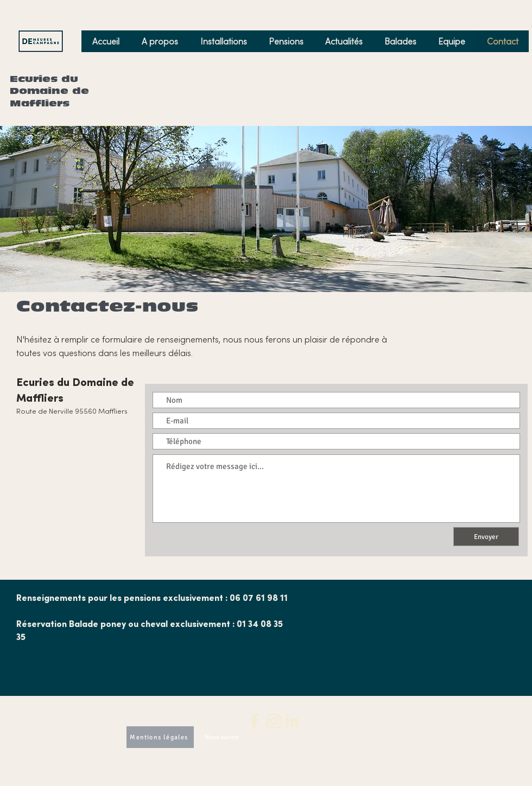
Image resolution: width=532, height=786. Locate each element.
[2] (255, 721)
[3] (274, 721)
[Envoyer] (486, 537)
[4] (293, 721)
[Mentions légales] (160, 737)
